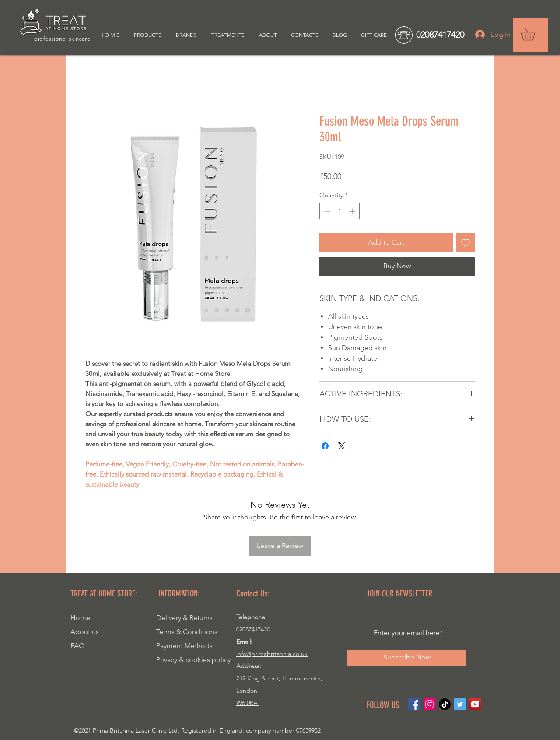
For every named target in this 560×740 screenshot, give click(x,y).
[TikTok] (445, 704)
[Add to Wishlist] (465, 242)
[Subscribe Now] (407, 658)
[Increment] (353, 211)
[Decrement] (326, 211)
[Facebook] (414, 704)
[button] (534, 34)
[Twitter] (460, 704)
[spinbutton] (339, 211)
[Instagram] (429, 704)
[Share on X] (342, 446)
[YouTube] (475, 704)
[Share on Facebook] (325, 446)
